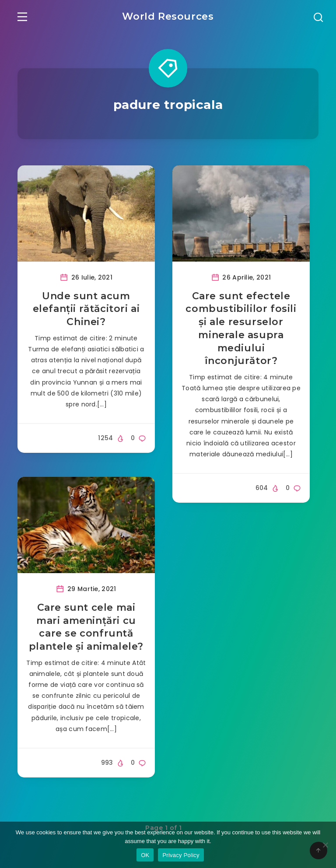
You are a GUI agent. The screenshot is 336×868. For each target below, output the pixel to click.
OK (145, 855)
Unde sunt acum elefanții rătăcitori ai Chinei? (86, 310)
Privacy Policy (181, 855)
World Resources (168, 16)
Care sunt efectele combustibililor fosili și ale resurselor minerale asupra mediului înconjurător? (241, 329)
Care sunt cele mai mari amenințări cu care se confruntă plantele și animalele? (86, 628)
